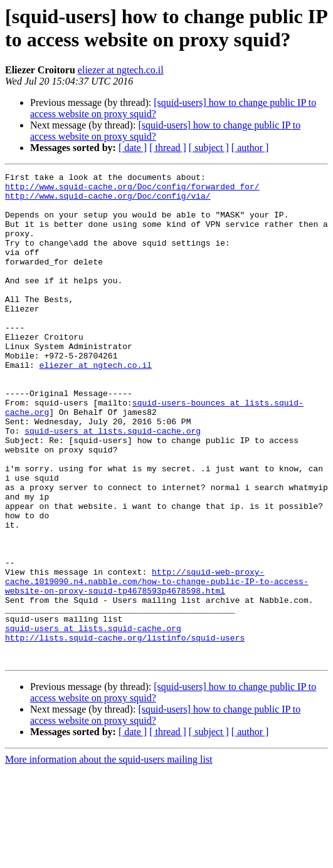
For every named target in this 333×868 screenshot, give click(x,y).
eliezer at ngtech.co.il (121, 70)
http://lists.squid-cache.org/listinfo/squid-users (125, 731)
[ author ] (250, 148)
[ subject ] (209, 148)
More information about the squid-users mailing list (109, 857)
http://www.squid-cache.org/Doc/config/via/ (108, 201)
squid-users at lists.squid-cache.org (113, 483)
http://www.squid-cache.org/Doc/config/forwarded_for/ (132, 190)
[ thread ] (168, 148)
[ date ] (133, 148)
